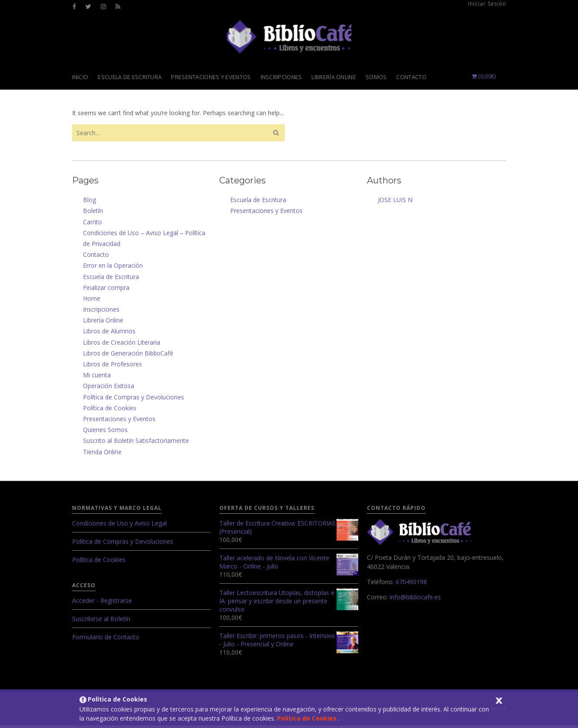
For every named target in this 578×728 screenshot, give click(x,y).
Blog (89, 202)
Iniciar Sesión (487, 4)
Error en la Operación (113, 268)
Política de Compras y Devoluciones (134, 400)
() (484, 79)
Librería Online (103, 323)
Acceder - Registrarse (102, 603)
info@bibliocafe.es (415, 600)
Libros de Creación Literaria (122, 345)
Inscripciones (101, 312)
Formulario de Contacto (106, 640)
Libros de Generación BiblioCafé (128, 356)
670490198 (411, 584)
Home (92, 301)
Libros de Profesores (112, 367)
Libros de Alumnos (109, 334)
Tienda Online (102, 454)
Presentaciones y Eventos (119, 421)
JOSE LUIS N (395, 202)
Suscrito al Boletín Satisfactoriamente (136, 443)
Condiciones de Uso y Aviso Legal (119, 526)
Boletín (93, 213)
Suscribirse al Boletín (101, 621)
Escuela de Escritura (111, 279)
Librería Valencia (289, 38)
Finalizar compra (106, 290)
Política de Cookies (308, 718)
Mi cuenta (97, 377)
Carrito (92, 224)
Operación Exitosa (109, 388)
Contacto (96, 257)
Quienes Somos (105, 432)
